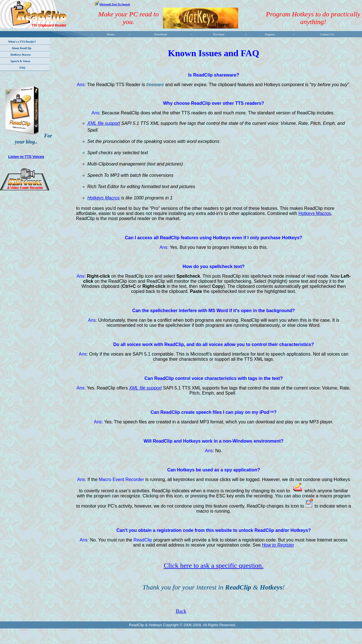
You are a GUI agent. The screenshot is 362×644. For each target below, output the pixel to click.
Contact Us (327, 34)
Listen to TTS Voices (26, 157)
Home (111, 34)
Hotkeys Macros (104, 198)
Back (181, 611)
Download (161, 34)
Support (270, 34)
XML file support (104, 123)
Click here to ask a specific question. (214, 565)
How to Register (278, 545)
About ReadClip (21, 48)
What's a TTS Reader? (22, 42)
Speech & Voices (20, 61)
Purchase (219, 34)
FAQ (22, 68)
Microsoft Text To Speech (115, 4)
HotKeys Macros (21, 55)
